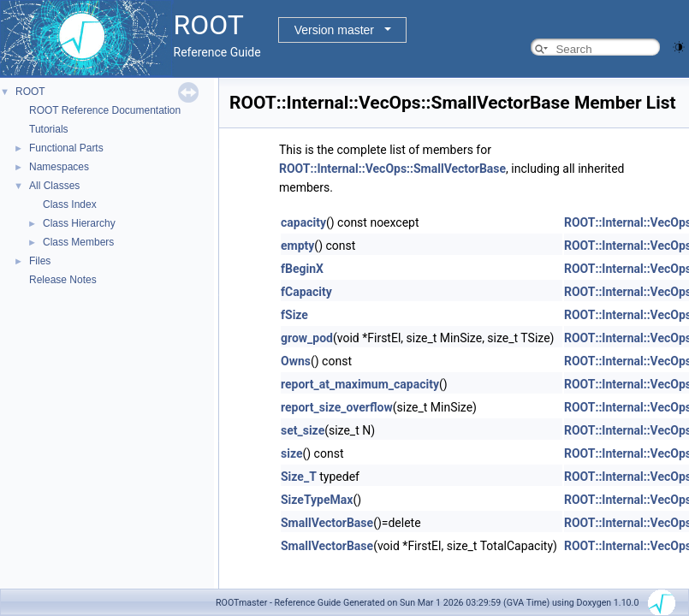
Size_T (299, 477)
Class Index (70, 204)
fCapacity (306, 292)
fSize (294, 315)
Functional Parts (66, 148)
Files (40, 261)
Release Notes (63, 280)
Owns (296, 361)
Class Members (78, 242)
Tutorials (49, 129)
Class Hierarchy (79, 223)
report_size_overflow (337, 407)
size (291, 453)
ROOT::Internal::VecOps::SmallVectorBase (392, 169)
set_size (303, 430)
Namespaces (59, 167)
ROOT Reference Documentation (105, 110)
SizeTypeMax (317, 500)
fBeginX (302, 269)
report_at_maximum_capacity (360, 384)
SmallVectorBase (327, 523)
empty (297, 246)
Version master (334, 30)
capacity (303, 222)
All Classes (54, 186)
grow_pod (307, 338)
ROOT (30, 92)
